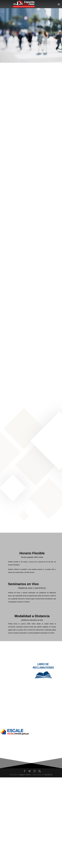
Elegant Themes (25, 775)
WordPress (49, 775)
